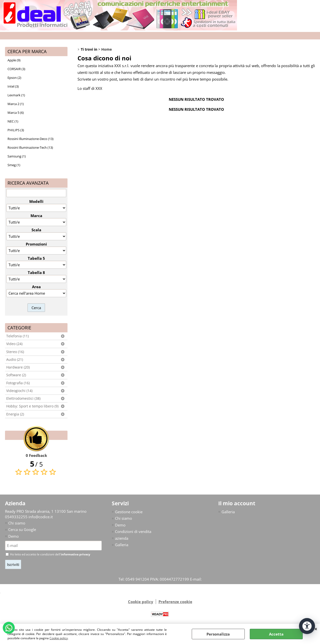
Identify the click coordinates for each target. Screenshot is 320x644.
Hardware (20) (18, 367)
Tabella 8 (36, 272)
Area (36, 287)
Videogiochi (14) (19, 391)
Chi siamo (17, 523)
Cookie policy (59, 638)
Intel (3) (13, 86)
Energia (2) (15, 414)
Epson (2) (14, 78)
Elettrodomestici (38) (23, 398)
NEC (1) (13, 121)
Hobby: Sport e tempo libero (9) (32, 406)
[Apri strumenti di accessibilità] (307, 626)
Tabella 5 (36, 258)
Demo (13, 536)
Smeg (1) (14, 165)
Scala (36, 230)
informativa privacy (75, 554)
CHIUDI (316, 629)
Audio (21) (15, 360)
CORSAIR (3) (16, 69)
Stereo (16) (15, 352)
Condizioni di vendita (133, 531)
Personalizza (218, 634)
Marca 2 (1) (16, 104)
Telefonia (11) (17, 336)
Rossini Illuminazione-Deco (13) (30, 139)
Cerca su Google (22, 529)
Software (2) (16, 375)
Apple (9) (14, 60)
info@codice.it (41, 517)
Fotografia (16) (18, 383)
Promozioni (36, 244)
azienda (122, 538)
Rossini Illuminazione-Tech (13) (30, 147)
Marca (36, 216)
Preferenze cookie (175, 602)
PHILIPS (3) (16, 130)
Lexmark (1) (16, 95)
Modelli (36, 201)
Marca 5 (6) (16, 113)
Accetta (276, 634)
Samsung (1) (17, 156)
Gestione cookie (129, 512)
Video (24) (14, 344)
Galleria (122, 545)
